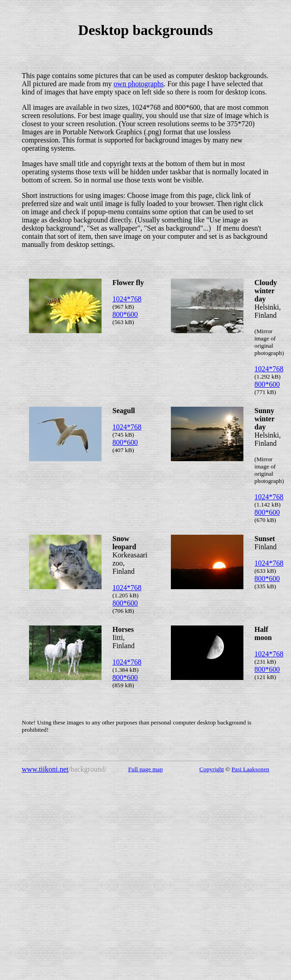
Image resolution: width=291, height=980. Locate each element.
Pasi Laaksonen (250, 769)
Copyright (212, 769)
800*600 (125, 314)
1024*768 (127, 299)
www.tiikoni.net (45, 769)
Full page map (145, 769)
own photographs (139, 84)
